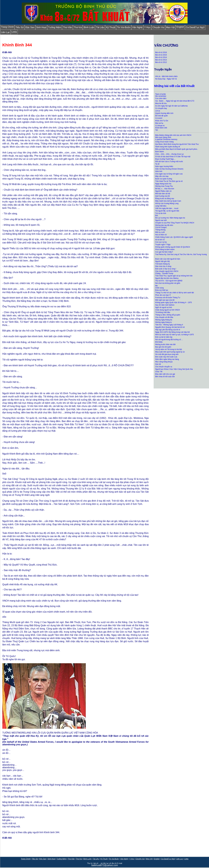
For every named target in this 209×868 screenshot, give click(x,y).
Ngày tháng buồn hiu (163, 184)
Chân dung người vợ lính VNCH (167, 310)
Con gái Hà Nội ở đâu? (164, 252)
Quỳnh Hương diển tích (164, 113)
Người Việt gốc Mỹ (163, 261)
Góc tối (158, 364)
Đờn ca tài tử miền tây (164, 337)
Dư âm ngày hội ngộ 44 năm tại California (171, 106)
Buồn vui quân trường (164, 179)
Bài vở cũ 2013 (161, 60)
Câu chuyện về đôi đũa (164, 317)
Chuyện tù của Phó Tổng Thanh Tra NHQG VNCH (175, 223)
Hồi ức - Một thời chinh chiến (166, 76)
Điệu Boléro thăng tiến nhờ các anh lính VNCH (173, 135)
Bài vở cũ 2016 (161, 52)
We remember (161, 96)
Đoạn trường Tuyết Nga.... (165, 159)
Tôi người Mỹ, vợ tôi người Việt (167, 211)
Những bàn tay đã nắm (164, 225)
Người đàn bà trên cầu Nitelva (167, 278)
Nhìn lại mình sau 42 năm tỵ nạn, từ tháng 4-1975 (174, 335)
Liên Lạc (5, 32)
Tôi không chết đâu (163, 312)
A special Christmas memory (166, 139)
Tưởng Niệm (55, 27)
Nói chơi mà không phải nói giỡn (168, 283)
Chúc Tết (159, 372)
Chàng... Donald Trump (164, 273)
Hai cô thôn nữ (161, 235)
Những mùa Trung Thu (164, 186)
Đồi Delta (159, 342)
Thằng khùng (160, 230)
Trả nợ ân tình (161, 213)
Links (14, 32)
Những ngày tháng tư (163, 322)
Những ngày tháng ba (164, 320)
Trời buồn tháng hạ (163, 264)
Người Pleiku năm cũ (163, 191)
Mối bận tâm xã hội (163, 194)
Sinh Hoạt (41, 27)
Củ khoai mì (160, 126)
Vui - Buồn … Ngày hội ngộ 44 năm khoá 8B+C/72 (175, 101)
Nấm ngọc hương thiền (164, 166)
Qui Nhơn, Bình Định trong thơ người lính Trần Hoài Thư (177, 144)
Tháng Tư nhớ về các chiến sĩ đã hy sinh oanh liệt (175, 293)
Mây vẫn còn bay (162, 176)
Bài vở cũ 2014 (161, 57)
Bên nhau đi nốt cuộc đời (165, 377)
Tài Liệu (100, 27)
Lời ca (158, 111)
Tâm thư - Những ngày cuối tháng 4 (169, 325)
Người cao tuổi (161, 220)
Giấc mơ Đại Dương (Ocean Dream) (169, 169)
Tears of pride (161, 94)
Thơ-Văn (67, 27)
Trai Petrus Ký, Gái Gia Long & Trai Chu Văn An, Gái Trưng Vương (181, 254)
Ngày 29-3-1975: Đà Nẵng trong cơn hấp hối (172, 332)
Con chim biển (161, 98)
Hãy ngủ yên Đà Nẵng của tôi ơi (168, 330)
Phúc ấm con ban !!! (163, 295)
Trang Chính (7, 27)
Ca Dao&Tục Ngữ (195, 27)
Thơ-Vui (78, 27)
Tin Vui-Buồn (124, 27)
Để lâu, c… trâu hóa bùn (165, 189)
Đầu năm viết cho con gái (165, 374)
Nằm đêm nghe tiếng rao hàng (167, 359)
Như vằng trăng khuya (164, 362)
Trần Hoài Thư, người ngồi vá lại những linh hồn (174, 276)
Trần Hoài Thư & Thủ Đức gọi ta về (169, 181)
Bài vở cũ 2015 (161, 55)
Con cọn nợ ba (161, 242)
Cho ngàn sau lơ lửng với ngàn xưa (169, 174)
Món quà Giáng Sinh (163, 137)
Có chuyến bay (161, 108)
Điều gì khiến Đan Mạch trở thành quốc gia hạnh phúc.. (177, 149)
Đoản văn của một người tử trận (168, 259)
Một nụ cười (160, 232)
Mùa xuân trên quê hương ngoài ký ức (170, 352)
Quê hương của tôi (162, 196)
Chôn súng (159, 288)
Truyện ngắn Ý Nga (163, 245)
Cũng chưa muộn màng (164, 142)
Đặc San (30, 27)
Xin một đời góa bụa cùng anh (167, 354)
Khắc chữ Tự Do (162, 121)
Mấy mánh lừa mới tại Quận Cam (168, 201)
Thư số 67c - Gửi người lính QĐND (169, 281)
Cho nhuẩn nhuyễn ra (164, 367)
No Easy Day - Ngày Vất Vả (166, 79)
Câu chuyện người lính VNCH (167, 271)
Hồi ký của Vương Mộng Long (167, 203)
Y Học (147, 27)
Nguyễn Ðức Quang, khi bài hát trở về (170, 327)
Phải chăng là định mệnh (165, 249)
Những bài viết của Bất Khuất (174, 86)
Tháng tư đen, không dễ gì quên (168, 315)
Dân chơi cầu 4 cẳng (164, 266)
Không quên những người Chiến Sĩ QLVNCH (173, 247)
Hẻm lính (159, 171)
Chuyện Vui (158, 27)
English (180, 27)
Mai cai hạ (159, 123)
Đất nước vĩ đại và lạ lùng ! (166, 269)
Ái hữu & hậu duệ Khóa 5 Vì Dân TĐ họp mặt (173, 157)
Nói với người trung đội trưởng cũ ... (169, 340)
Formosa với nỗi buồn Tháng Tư (168, 298)
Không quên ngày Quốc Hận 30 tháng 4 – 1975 (173, 303)
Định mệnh (160, 152)
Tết (157, 130)
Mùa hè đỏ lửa (161, 103)
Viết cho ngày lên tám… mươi (167, 208)
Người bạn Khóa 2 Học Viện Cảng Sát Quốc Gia (174, 369)
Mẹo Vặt (170, 27)
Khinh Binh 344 (161, 128)
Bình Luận (89, 27)
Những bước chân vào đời (165, 344)
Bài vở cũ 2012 (161, 62)
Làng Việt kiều (161, 206)
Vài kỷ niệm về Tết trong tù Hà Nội (169, 349)
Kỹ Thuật (111, 27)
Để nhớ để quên (161, 116)
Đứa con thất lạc (162, 290)
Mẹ (156, 286)
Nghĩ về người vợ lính (164, 307)
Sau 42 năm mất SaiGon (165, 305)
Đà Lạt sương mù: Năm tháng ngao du (170, 218)
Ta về (157, 164)
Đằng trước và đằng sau (165, 199)
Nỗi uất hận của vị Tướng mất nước (169, 161)
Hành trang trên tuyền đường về (168, 147)
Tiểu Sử (20, 27)
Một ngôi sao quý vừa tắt (165, 300)
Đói (157, 216)
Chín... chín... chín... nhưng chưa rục (169, 154)
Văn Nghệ (137, 27)
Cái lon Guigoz (161, 227)
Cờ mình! (159, 118)
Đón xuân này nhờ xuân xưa (166, 357)
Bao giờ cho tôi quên (163, 347)
